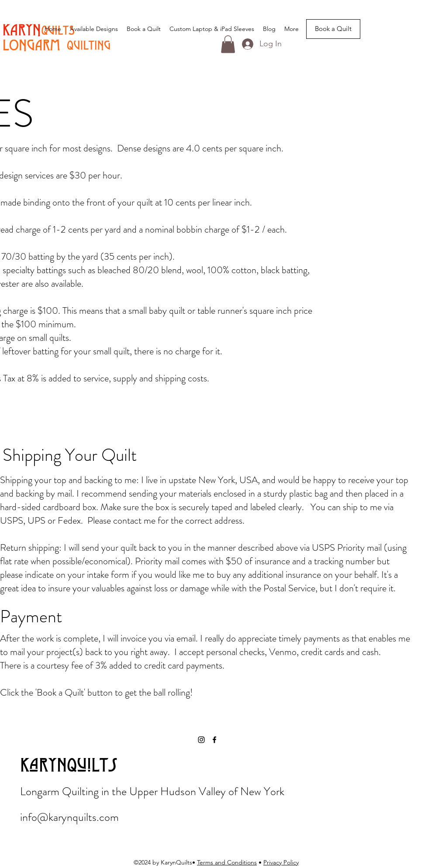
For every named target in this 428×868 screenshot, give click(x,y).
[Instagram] (201, 740)
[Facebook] (214, 740)
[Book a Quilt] (333, 29)
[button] (228, 44)
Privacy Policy (281, 862)
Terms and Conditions (227, 862)
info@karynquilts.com (69, 817)
